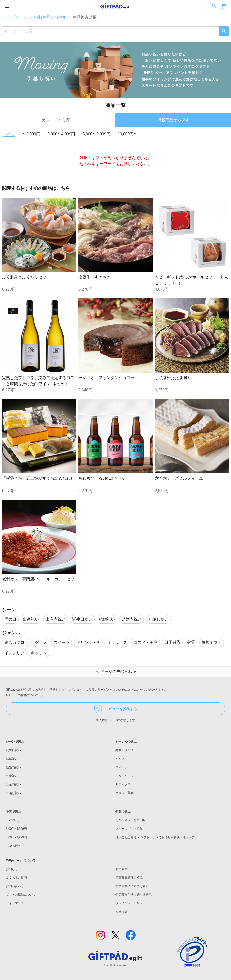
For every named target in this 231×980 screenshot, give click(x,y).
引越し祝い (13, 793)
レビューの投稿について (25, 695)
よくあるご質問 (16, 878)
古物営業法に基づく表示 (132, 886)
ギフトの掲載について (21, 895)
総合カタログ (125, 750)
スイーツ (122, 767)
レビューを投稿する (116, 709)
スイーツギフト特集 (129, 829)
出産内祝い (13, 784)
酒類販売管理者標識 (129, 878)
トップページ (16, 17)
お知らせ (12, 869)
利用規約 (122, 869)
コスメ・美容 (125, 793)
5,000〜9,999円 (97, 134)
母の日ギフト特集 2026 (131, 820)
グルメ (120, 759)
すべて (9, 134)
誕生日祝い (13, 750)
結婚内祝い (13, 767)
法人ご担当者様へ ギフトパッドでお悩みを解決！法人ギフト (157, 837)
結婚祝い (12, 759)
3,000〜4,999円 (61, 134)
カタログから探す (58, 120)
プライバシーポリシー (131, 903)
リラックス (123, 784)
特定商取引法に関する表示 (134, 895)
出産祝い (12, 776)
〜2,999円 (31, 134)
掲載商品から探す (50, 17)
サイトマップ (15, 903)
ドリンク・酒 (125, 776)
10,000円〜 (128, 134)
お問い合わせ (15, 886)
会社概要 (122, 912)
